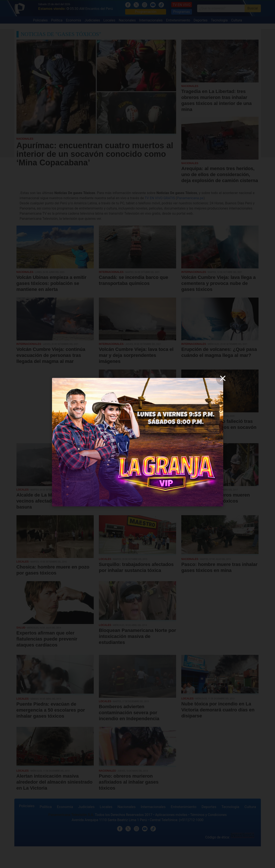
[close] (223, 378)
